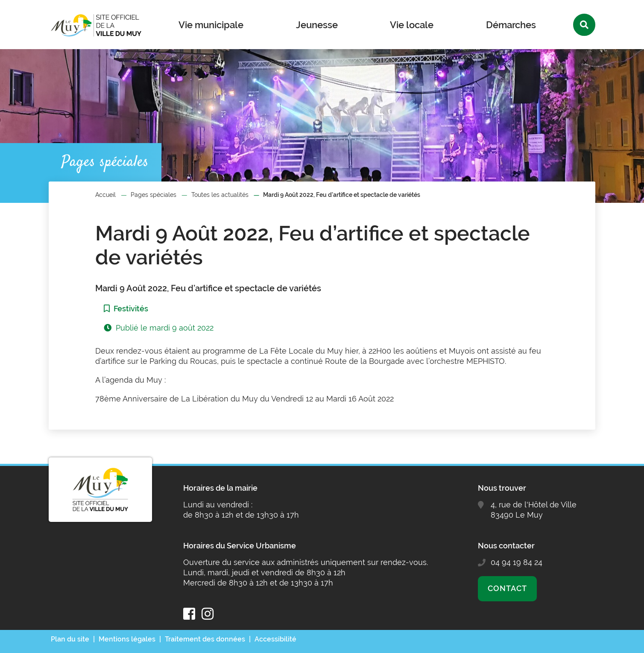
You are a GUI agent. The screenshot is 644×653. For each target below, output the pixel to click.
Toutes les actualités (220, 195)
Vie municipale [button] (211, 25)
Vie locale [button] (412, 25)
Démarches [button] (511, 25)
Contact (507, 588)
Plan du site (70, 639)
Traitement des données (205, 639)
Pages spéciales (154, 195)
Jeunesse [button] (317, 25)
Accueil (105, 195)
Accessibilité (275, 639)
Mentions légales (127, 639)
